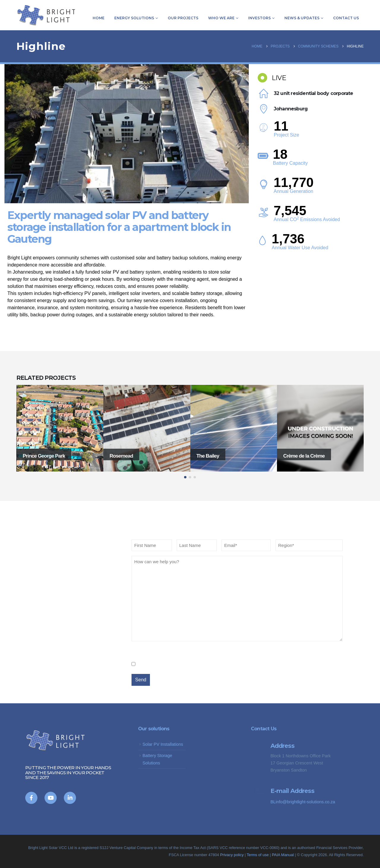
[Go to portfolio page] (60, 428)
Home (99, 18)
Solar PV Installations (163, 744)
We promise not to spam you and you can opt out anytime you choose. (230, 664)
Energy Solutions (134, 18)
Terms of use (258, 855)
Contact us (346, 18)
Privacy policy (232, 855)
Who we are (221, 18)
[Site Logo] (46, 15)
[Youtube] (51, 798)
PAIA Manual (284, 855)
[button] (185, 477)
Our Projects (183, 18)
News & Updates (302, 18)
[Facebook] (31, 798)
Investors (259, 18)
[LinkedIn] (70, 798)
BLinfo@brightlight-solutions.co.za (303, 802)
